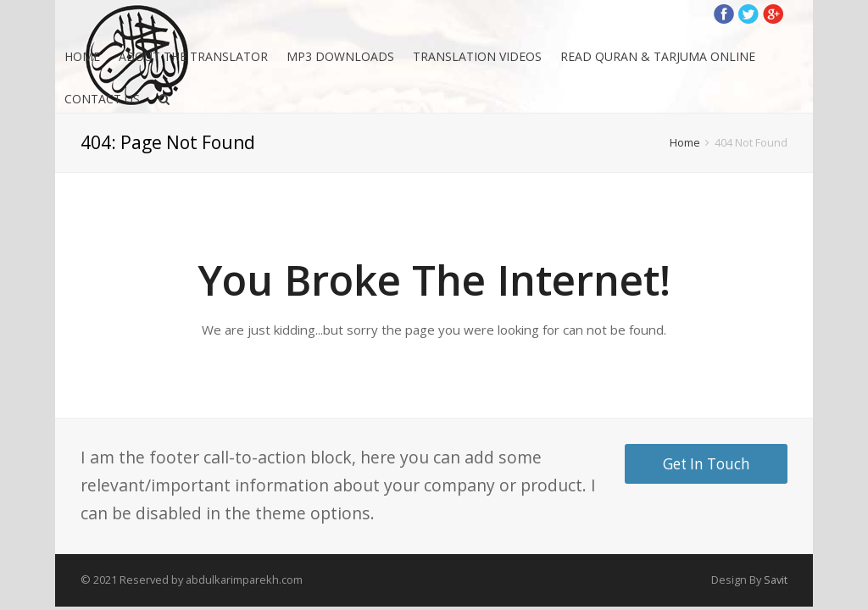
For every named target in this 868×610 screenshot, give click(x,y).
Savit (776, 579)
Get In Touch (707, 464)
